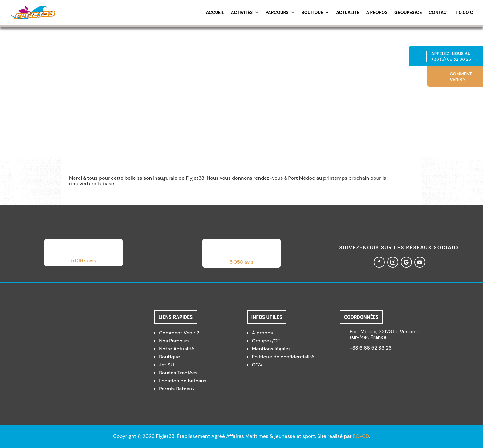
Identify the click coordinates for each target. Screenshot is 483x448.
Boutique (312, 13)
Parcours (277, 13)
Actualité (348, 13)
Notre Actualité (177, 349)
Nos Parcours (174, 341)
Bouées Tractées (178, 373)
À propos (377, 13)
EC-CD (361, 436)
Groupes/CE (408, 13)
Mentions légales (271, 349)
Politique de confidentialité (283, 357)
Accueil (215, 13)
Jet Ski (167, 365)
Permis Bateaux (177, 389)
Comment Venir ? (179, 333)
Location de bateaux (183, 381)
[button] (83, 253)
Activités (242, 13)
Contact (439, 13)
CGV (257, 365)
